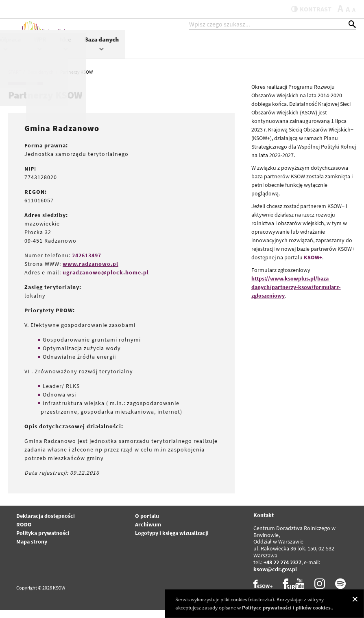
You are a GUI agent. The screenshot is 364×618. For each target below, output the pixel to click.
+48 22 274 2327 (282, 570)
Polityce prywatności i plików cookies (286, 608)
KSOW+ (313, 265)
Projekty (197, 51)
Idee (296, 51)
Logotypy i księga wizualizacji (172, 541)
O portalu (147, 524)
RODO (24, 533)
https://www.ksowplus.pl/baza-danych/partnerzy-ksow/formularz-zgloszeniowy (296, 295)
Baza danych (332, 51)
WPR (271, 51)
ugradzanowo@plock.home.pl (106, 281)
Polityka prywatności (43, 541)
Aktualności (131, 47)
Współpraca (236, 51)
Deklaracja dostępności (46, 524)
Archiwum (148, 533)
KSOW (165, 51)
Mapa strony (32, 550)
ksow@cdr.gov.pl (275, 577)
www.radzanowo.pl (90, 272)
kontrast (306, 9)
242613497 (87, 263)
